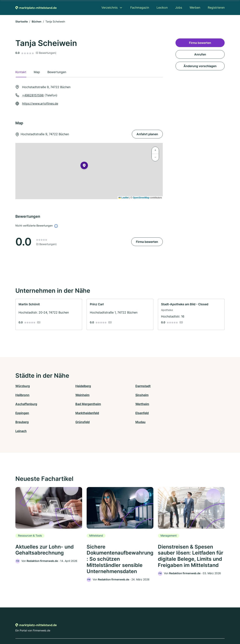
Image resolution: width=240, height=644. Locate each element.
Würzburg (23, 386)
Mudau (125, 413)
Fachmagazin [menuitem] (140, 8)
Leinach (178, 413)
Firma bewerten (147, 242)
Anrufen (200, 54)
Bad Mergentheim (185, 395)
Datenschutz (89, 628)
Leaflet (124, 198)
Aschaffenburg (131, 395)
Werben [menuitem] (195, 8)
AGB (155, 628)
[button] (84, 166)
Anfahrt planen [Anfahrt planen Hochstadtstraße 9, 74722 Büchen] (147, 134)
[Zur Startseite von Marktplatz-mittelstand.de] (36, 8)
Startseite (22, 21)
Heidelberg (75, 386)
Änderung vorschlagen (200, 66)
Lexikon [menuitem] (162, 8)
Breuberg (22, 413)
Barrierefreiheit (109, 628)
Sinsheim (74, 395)
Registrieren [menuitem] (216, 8)
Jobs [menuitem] (179, 8)
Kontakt (74, 628)
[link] (49, 314)
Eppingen (75, 404)
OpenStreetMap (141, 198)
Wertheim (22, 404)
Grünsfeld (75, 413)
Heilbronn (179, 386)
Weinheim (22, 395)
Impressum (167, 628)
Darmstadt (128, 386)
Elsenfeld (179, 404)
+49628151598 (33, 95)
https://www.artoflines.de (40, 104)
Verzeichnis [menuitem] (109, 8)
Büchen (37, 21)
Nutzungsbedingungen (135, 628)
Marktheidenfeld (132, 404)
